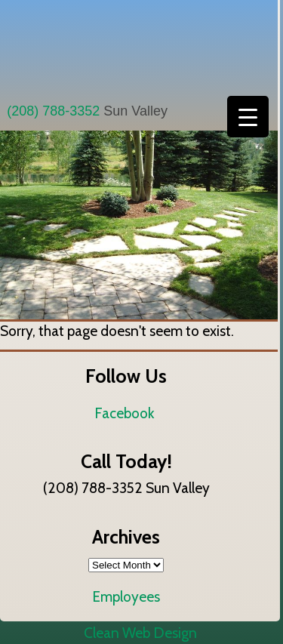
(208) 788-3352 (53, 111)
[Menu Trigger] (248, 117)
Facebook (124, 413)
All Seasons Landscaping (139, 47)
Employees (126, 596)
